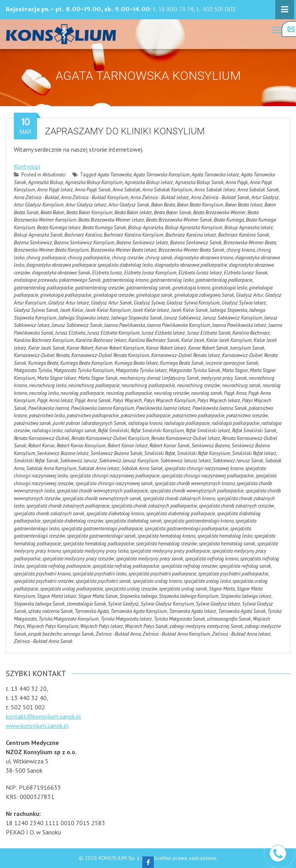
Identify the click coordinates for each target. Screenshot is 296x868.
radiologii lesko (47, 431)
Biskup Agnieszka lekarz (249, 228)
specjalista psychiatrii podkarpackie (233, 574)
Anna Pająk (237, 182)
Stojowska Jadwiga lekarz (246, 596)
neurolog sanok (207, 393)
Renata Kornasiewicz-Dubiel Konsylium (110, 438)
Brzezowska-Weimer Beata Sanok (191, 250)
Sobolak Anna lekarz (99, 468)
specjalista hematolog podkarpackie (98, 544)
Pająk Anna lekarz (55, 400)
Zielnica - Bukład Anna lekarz (241, 634)
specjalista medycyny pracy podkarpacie (170, 551)
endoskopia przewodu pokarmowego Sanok (57, 280)
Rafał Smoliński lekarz (208, 431)
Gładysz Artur (250, 295)
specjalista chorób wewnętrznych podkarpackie (197, 491)
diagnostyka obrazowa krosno (204, 258)
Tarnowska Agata (92, 611)
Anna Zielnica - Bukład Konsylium (95, 197)
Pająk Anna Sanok (93, 400)
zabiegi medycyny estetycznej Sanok (206, 626)
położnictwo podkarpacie (145, 415)
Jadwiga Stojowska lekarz (84, 318)
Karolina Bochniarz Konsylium (44, 340)
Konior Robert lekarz (166, 348)
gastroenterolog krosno (125, 280)
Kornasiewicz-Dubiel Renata (42, 355)
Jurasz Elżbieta (70, 333)
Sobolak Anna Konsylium (51, 468)
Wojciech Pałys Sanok (146, 626)
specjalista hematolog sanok (227, 544)
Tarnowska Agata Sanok (242, 611)
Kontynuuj (27, 166)
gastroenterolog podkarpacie (224, 280)
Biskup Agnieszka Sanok (38, 235)
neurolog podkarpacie (82, 393)
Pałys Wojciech (127, 400)
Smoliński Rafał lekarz (254, 453)
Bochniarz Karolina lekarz (191, 235)
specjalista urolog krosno (157, 581)
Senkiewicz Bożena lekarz (63, 453)
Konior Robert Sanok (208, 348)
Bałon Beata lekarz (244, 205)
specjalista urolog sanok (183, 589)
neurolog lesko (44, 393)
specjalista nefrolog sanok (245, 566)
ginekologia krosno (191, 288)
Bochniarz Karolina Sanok (244, 235)
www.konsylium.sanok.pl (37, 726)
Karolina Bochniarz (251, 333)
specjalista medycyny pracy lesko (95, 551)
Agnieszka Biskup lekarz (149, 182)
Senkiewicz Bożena (211, 446)
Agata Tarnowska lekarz (215, 175)
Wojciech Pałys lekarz (102, 626)
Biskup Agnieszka (145, 228)
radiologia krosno (145, 423)
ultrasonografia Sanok (229, 619)
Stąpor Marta (222, 589)
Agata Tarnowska (114, 175)
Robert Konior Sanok (170, 446)
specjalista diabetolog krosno (115, 514)
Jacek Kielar (72, 310)
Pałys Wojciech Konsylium (170, 400)
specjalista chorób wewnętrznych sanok (102, 498)
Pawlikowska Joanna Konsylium (103, 408)
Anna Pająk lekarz (55, 190)
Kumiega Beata (43, 363)
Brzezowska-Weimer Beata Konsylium (51, 250)
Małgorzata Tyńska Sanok (194, 370)
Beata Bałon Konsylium (89, 212)
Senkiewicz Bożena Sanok (116, 453)
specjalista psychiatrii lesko (99, 574)
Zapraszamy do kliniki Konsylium (125, 131)
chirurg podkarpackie (89, 258)
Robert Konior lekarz (128, 446)
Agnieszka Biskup (46, 182)
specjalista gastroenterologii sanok (101, 536)
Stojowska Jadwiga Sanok (39, 604)
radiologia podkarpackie (235, 423)
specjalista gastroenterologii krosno (198, 521)
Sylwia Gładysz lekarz (218, 604)
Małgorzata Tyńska (33, 370)
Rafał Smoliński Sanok (254, 431)
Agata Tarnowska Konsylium (161, 175)
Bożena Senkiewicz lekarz (142, 243)
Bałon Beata (163, 205)
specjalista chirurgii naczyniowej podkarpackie (208, 476)
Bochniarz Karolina (83, 235)
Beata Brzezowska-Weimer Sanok (179, 220)
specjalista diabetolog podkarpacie (181, 514)
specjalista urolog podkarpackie (71, 589)
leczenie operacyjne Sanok (232, 363)
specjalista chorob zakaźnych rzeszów (236, 506)
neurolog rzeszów (172, 393)
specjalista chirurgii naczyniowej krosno (204, 468)
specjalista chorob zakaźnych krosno (179, 498)
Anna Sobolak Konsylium (167, 190)
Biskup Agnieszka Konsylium (194, 228)
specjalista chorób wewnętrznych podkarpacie (102, 491)
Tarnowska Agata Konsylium (139, 611)
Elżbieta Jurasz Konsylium (150, 273)
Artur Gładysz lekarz (86, 205)
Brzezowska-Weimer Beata (250, 243)
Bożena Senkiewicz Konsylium (84, 243)
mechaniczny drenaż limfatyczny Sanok (159, 378)
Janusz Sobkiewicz (182, 318)
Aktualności (54, 175)
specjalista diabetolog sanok (133, 521)
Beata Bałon (52, 212)
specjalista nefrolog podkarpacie (58, 566)
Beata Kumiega (229, 220)
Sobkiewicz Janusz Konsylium (129, 461)
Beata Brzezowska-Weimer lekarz (111, 220)
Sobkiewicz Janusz (79, 461)
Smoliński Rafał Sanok (36, 461)
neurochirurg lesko (48, 385)
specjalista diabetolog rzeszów (73, 521)
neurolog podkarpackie (129, 393)
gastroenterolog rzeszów (100, 288)
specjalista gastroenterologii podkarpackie (186, 529)
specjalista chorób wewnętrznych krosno (195, 483)
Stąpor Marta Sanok (98, 596)
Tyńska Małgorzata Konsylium (69, 619)
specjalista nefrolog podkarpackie (126, 566)
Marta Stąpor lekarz (57, 378)
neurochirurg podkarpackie (148, 385)
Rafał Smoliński (113, 431)
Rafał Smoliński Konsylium (157, 431)
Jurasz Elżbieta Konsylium (113, 333)
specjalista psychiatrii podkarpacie (162, 574)
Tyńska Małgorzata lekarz (126, 619)
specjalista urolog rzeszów (131, 589)
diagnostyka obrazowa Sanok (61, 273)
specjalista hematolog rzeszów (166, 544)
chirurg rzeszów (128, 258)
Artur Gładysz (265, 197)
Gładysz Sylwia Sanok (36, 310)
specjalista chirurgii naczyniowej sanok (114, 483)
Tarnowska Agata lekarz (193, 611)
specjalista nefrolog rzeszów (189, 566)
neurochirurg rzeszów (198, 385)
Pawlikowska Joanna (49, 408)
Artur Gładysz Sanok (129, 205)
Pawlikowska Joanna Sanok (219, 408)
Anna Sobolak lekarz (215, 190)
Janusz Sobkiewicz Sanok (77, 325)
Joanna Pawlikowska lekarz (239, 325)
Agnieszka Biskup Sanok (199, 182)
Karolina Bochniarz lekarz (101, 340)
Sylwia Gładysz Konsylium (167, 604)
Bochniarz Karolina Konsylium (134, 235)
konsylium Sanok (247, 348)
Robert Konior (41, 446)
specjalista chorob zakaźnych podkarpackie (154, 506)
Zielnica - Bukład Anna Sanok (43, 641)
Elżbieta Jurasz (107, 273)
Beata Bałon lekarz (133, 212)
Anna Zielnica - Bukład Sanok (220, 197)
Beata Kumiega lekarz (59, 228)
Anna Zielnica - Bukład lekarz (160, 197)
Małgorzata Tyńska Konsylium (84, 370)
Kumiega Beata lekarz (136, 363)
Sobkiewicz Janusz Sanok (238, 461)
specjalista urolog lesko (207, 581)
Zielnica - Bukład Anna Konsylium (176, 634)
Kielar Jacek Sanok (46, 348)
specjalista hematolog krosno (166, 536)
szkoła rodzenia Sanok (50, 611)
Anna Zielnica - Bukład (36, 197)
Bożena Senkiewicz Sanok (196, 243)
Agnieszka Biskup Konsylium (94, 182)
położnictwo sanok (32, 423)
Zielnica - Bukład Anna (118, 634)
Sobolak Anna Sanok (142, 468)
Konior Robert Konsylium (120, 348)
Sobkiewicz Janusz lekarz (186, 461)
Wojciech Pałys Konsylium (52, 626)
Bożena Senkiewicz (33, 243)
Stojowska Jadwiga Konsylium (189, 596)
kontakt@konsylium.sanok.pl (43, 716)
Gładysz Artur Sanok (111, 303)
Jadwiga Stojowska (228, 310)
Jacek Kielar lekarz (151, 310)
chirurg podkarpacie (46, 258)
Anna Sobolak (126, 190)
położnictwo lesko (47, 415)
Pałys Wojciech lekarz (219, 400)
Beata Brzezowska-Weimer (219, 212)
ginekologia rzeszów (114, 295)
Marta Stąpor (235, 370)
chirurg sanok (159, 258)
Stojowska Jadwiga (138, 596)
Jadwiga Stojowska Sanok (136, 318)
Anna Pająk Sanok (93, 190)
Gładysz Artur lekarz (69, 303)
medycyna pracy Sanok (224, 378)
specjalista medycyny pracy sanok (150, 559)
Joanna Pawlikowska (124, 325)
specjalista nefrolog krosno (212, 559)
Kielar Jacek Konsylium (229, 340)
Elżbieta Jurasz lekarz (200, 273)
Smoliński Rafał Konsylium (203, 453)
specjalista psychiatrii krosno (42, 574)
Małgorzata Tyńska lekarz (141, 370)
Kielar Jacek (193, 340)
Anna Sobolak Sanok (258, 190)
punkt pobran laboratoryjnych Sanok (89, 423)
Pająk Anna (235, 393)
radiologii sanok (80, 431)
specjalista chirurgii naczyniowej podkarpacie (115, 476)
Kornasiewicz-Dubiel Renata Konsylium (110, 355)
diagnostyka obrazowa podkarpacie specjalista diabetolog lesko (89, 265)
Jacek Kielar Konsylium (108, 310)
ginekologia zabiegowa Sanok (204, 295)
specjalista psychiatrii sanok (103, 581)
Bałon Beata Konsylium (200, 205)
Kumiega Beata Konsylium (86, 363)
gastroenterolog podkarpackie (44, 288)
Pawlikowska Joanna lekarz (163, 408)
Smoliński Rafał (160, 453)
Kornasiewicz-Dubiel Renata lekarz (186, 355)
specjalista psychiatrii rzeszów (44, 581)
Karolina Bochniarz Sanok (154, 340)
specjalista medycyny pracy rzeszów (78, 559)
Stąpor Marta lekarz (57, 596)
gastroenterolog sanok (148, 288)
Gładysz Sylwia (149, 303)
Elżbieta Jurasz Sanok (246, 273)
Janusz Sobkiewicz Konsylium (232, 318)
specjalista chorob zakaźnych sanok (49, 514)
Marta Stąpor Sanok (98, 378)
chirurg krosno (240, 250)
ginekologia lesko (230, 288)
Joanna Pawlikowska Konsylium (178, 325)
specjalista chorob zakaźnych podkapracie (68, 506)
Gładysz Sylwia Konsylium (193, 303)
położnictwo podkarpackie (198, 415)
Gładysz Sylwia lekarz (244, 303)
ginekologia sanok (154, 295)
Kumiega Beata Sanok (182, 363)
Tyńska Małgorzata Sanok (179, 619)
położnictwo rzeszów (247, 415)
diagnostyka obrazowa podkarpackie (191, 265)
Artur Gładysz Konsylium (39, 205)
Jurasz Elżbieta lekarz (163, 333)
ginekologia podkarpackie (66, 295)
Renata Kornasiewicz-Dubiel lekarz (186, 438)
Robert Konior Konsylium (81, 446)
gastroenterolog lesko (172, 280)
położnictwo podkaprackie (93, 415)
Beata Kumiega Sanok (104, 228)
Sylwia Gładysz (123, 604)
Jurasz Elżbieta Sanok (209, 333)
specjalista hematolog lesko (225, 536)
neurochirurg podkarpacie (94, 385)
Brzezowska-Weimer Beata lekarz (124, 250)
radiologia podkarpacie (187, 423)
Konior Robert (80, 348)
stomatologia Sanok (86, 604)
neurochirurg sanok (241, 385)
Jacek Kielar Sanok (189, 310)
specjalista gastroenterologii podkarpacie (102, 529)
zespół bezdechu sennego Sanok (61, 634)
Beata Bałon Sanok (172, 212)
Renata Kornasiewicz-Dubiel (42, 438)
